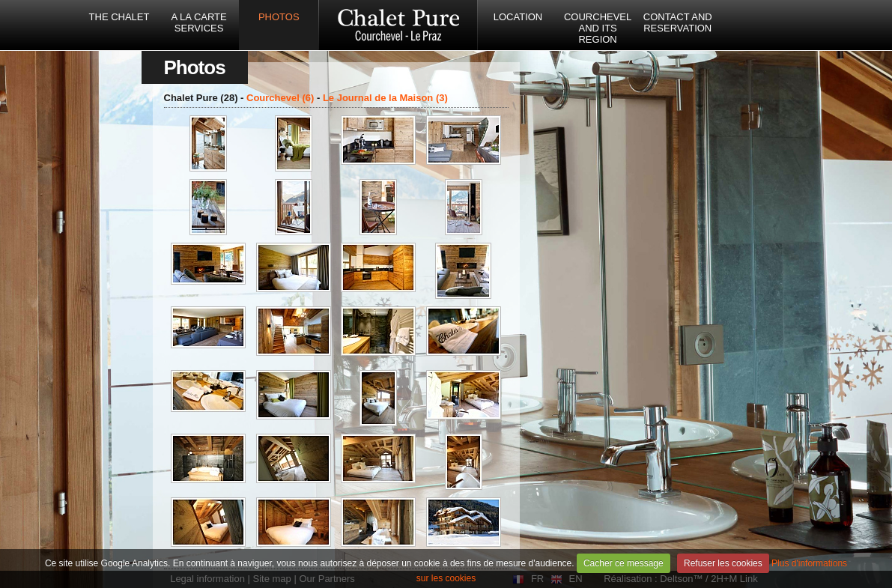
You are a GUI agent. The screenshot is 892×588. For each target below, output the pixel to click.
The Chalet (119, 17)
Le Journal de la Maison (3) (385, 98)
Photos (279, 17)
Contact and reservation (678, 22)
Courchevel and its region (598, 28)
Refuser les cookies (723, 563)
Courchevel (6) (280, 98)
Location (518, 17)
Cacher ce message (624, 563)
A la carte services (199, 22)
